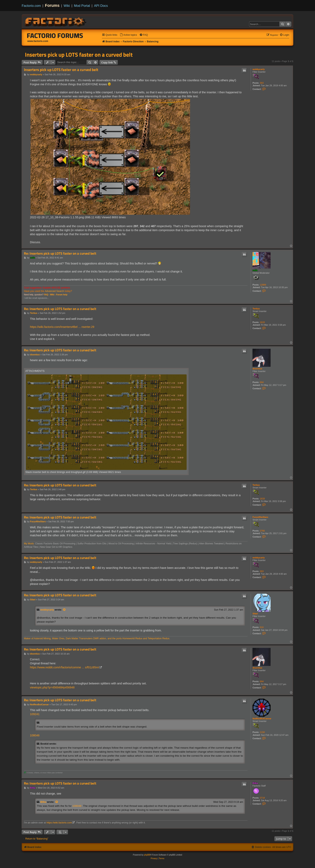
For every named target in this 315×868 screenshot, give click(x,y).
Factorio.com (31, 6)
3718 (262, 798)
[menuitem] (128, 35)
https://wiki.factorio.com (59, 823)
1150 (262, 732)
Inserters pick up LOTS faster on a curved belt (79, 55)
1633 (262, 322)
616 (262, 627)
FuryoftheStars (260, 517)
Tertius (256, 309)
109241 (35, 714)
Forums (52, 5)
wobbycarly (259, 69)
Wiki (67, 6)
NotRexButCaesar (262, 719)
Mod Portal (82, 6)
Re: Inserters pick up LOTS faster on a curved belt (60, 254)
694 (262, 382)
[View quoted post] (64, 610)
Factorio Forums (55, 36)
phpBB (147, 855)
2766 (262, 531)
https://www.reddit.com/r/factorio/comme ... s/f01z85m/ (64, 667)
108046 (35, 735)
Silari (255, 614)
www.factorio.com (38, 41)
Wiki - (53, 295)
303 (262, 83)
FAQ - (47, 295)
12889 (263, 285)
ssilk (255, 270)
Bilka (255, 783)
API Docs (101, 6)
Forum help (62, 295)
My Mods (29, 544)
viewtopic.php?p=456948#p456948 (52, 687)
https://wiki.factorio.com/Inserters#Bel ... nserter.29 (62, 327)
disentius (257, 369)
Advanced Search (54, 291)
